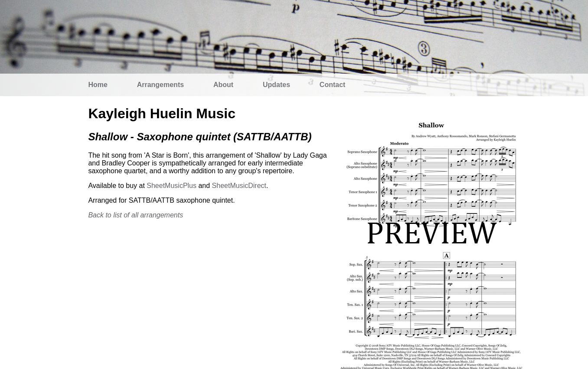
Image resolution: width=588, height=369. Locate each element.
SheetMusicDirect (239, 186)
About (223, 85)
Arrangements (160, 85)
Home (98, 85)
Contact (333, 85)
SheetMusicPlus (171, 186)
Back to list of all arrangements (136, 215)
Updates (276, 85)
